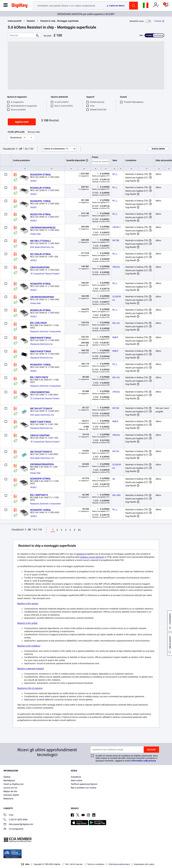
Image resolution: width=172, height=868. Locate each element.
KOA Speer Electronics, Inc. (42, 247)
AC (114, 479)
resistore (80, 554)
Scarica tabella (158, 149)
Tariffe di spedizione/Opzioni (84, 784)
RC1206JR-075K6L (41, 254)
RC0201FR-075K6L (41, 214)
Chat (8, 815)
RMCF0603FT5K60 (41, 338)
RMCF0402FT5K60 (41, 351)
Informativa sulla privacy (144, 761)
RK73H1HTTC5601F (41, 409)
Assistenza (76, 777)
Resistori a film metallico (29, 646)
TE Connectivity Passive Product (45, 274)
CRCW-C (117, 227)
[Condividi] (159, 21)
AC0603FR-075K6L (40, 479)
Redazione (8, 799)
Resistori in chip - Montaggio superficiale (59, 21)
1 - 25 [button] (19, 149)
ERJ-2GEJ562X (38, 323)
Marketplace (9, 781)
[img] (20, 6)
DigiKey (7, 777)
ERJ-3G (116, 377)
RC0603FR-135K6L (41, 365)
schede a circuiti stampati (92, 557)
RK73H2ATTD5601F (41, 452)
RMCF (115, 337)
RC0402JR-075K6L (41, 188)
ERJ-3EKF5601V (39, 495)
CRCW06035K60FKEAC (43, 228)
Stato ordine (77, 781)
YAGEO (33, 181)
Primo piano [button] (60, 149)
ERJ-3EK (117, 495)
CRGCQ (116, 267)
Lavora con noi (10, 788)
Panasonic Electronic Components (45, 332)
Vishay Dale (35, 234)
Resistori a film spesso (28, 604)
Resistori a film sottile (27, 623)
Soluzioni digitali (11, 795)
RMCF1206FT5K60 (41, 422)
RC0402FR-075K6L (41, 175)
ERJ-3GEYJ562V (39, 377)
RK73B (116, 240)
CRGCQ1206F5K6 (40, 435)
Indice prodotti (15, 21)
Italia (25, 864)
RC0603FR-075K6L (41, 284)
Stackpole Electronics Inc (42, 344)
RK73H (116, 408)
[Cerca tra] (22, 35)
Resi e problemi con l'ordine (83, 788)
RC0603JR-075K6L (41, 310)
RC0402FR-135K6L (41, 201)
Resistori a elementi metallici (31, 669)
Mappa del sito (10, 791)
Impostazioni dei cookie (144, 864)
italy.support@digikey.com (18, 825)
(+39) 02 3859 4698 (15, 820)
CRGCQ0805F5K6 (40, 392)
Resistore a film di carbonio (30, 688)
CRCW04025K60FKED (42, 297)
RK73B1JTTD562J (40, 241)
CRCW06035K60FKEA (42, 464)
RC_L (115, 174)
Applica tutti (22, 122)
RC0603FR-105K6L (41, 510)
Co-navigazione (13, 829)
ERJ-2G (116, 323)
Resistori (31, 21)
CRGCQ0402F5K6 (40, 267)
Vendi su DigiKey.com (14, 784)
